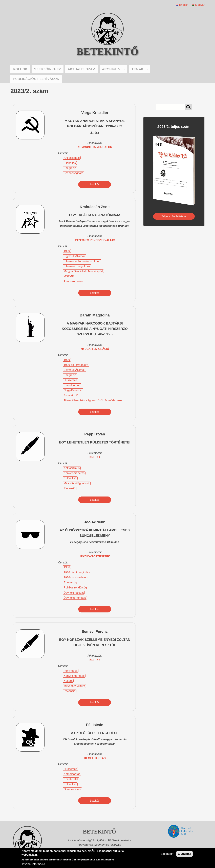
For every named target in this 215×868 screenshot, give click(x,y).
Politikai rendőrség (75, 588)
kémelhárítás (95, 758)
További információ (33, 864)
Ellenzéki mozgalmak (77, 266)
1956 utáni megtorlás (77, 572)
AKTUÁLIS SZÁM (81, 69)
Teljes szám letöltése (174, 216)
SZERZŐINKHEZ (48, 69)
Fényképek (71, 671)
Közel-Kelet (71, 779)
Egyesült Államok (74, 256)
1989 (67, 251)
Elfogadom (167, 854)
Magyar (198, 5)
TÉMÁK (140, 69)
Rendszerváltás (73, 281)
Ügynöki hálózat (74, 593)
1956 (67, 360)
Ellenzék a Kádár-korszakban (82, 261)
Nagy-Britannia (73, 390)
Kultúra (68, 681)
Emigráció (70, 168)
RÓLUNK (20, 69)
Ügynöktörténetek (75, 598)
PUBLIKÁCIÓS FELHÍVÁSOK (36, 79)
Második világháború (77, 483)
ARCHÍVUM (114, 69)
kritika (95, 457)
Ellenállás (70, 163)
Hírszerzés (70, 380)
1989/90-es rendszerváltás (95, 240)
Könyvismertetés (74, 473)
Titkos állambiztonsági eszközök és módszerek (93, 400)
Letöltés (95, 184)
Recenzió (70, 488)
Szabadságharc (73, 173)
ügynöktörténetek (95, 556)
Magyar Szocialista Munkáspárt (83, 271)
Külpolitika (70, 478)
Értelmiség (70, 582)
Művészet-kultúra (74, 686)
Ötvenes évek (72, 789)
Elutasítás (185, 854)
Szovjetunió (71, 395)
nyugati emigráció (95, 349)
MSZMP (69, 276)
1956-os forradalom (76, 365)
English (182, 5)
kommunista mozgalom (95, 147)
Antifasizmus (72, 158)
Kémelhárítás (72, 385)
